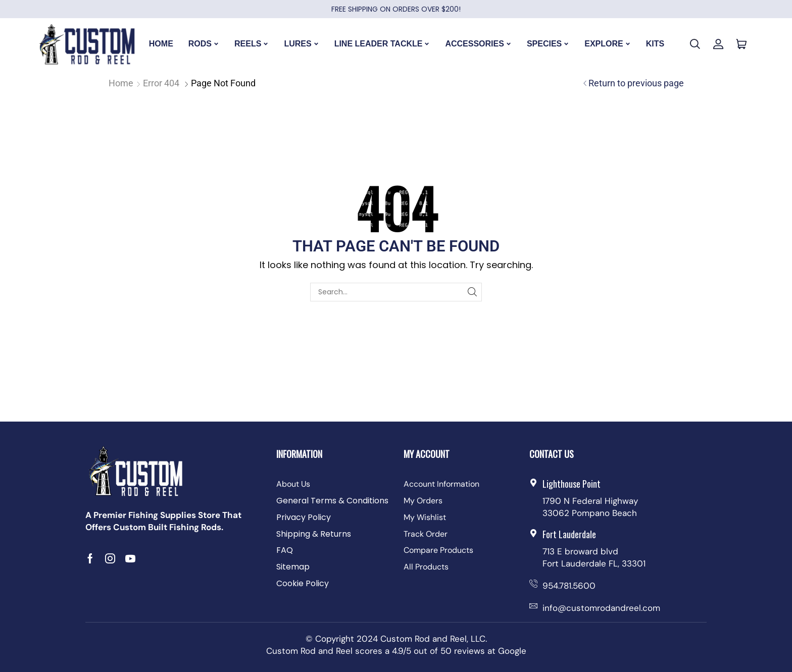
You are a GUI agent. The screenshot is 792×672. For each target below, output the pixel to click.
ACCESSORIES (478, 44)
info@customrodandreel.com (601, 608)
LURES (301, 44)
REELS (252, 44)
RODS (204, 44)
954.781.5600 (569, 586)
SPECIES (548, 44)
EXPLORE (607, 44)
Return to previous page (636, 83)
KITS (655, 44)
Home (121, 83)
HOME (161, 44)
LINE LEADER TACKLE (382, 44)
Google (512, 651)
